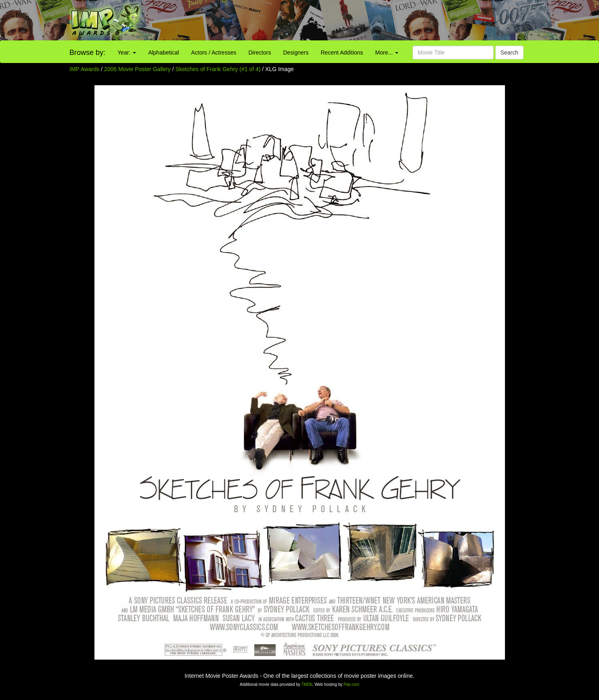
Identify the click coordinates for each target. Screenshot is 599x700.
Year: (127, 53)
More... (387, 53)
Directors (260, 53)
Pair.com (351, 684)
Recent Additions (342, 53)
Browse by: (87, 53)
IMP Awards (84, 69)
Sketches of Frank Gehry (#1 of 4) (218, 69)
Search (509, 53)
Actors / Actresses (214, 53)
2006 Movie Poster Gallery (137, 69)
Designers (296, 53)
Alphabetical (163, 53)
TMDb (307, 684)
